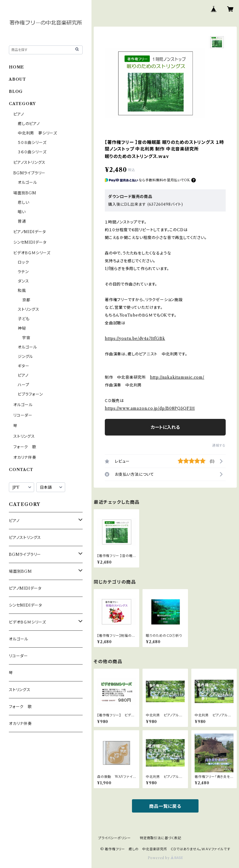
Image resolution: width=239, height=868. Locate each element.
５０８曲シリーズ (32, 142)
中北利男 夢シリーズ (37, 133)
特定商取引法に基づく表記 (161, 838)
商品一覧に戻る (165, 806)
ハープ (23, 385)
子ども (24, 319)
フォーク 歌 (25, 447)
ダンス (23, 281)
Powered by (165, 858)
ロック (23, 262)
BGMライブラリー (29, 173)
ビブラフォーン (30, 394)
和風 (22, 291)
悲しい (23, 202)
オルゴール (27, 182)
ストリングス (29, 309)
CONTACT (21, 470)
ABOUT (17, 79)
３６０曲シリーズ (32, 152)
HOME (16, 67)
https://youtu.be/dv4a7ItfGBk (135, 338)
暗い (22, 212)
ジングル (25, 357)
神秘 (22, 328)
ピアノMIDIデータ (30, 232)
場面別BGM (25, 193)
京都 (26, 300)
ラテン (23, 272)
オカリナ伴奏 (25, 457)
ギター (23, 366)
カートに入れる (165, 427)
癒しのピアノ (29, 124)
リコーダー (23, 415)
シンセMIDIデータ (30, 242)
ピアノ (19, 114)
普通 (22, 221)
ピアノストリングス (29, 162)
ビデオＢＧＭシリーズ (32, 253)
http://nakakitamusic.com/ (177, 377)
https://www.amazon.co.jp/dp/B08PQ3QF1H (150, 408)
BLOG (16, 91)
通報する (219, 445)
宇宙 (26, 338)
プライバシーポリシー (115, 838)
